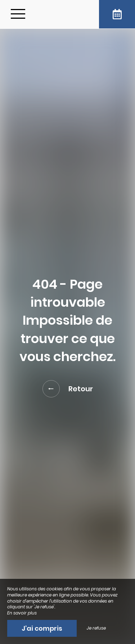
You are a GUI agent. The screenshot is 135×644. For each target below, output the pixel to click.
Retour (68, 389)
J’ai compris (42, 628)
